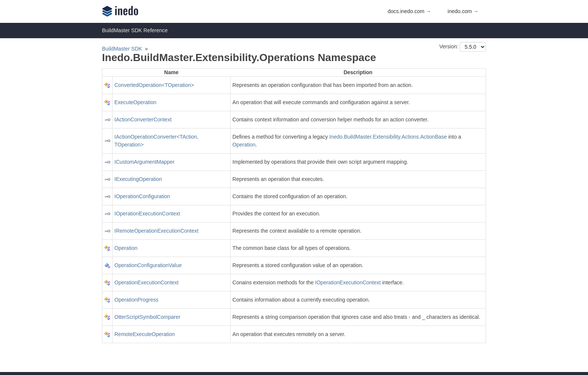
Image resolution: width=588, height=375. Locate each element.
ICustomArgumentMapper (144, 162)
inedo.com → (463, 11)
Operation (244, 145)
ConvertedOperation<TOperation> (154, 85)
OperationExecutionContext (146, 282)
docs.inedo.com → (409, 11)
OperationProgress (136, 300)
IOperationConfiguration (142, 196)
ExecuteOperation (135, 102)
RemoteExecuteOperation (145, 334)
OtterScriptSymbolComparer (147, 317)
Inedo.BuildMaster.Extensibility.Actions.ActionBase (388, 137)
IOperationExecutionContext (147, 214)
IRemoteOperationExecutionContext (156, 231)
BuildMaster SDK (122, 49)
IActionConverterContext (143, 120)
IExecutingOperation (138, 179)
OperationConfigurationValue (148, 265)
